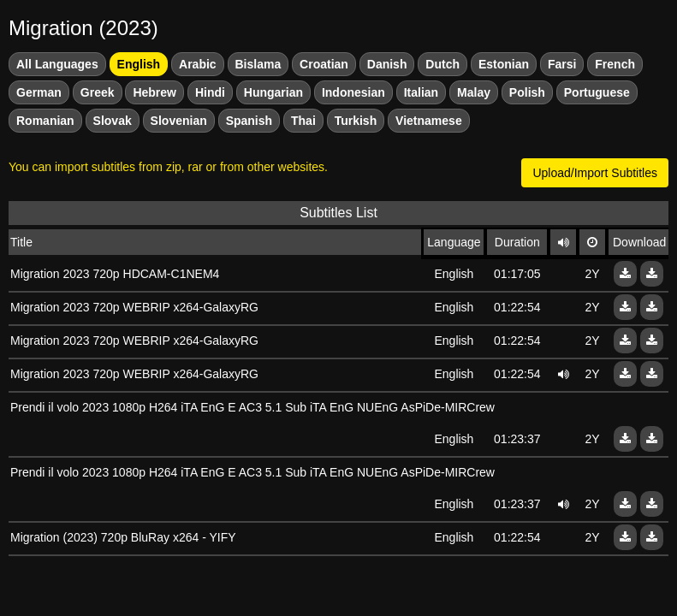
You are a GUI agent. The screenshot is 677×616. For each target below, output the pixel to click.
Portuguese (597, 92)
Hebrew (154, 92)
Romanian (45, 121)
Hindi (210, 92)
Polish (527, 92)
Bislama (258, 64)
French (615, 64)
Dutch (442, 64)
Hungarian (273, 92)
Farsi (562, 64)
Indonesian (353, 92)
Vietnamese (429, 121)
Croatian (324, 64)
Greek (98, 92)
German (39, 92)
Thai (303, 121)
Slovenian (179, 121)
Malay (474, 92)
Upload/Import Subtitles (595, 173)
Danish (387, 64)
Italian (421, 92)
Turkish (356, 121)
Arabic (198, 64)
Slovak (113, 121)
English (139, 64)
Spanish (249, 121)
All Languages (57, 64)
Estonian (504, 64)
